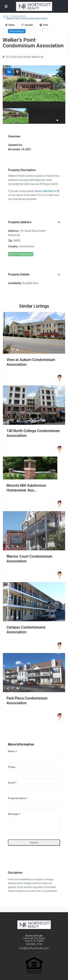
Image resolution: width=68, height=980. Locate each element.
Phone (12, 767)
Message (14, 814)
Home (6, 16)
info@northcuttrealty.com (34, 948)
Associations (19, 16)
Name (12, 751)
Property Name (18, 798)
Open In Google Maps (21, 254)
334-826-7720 (34, 944)
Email (12, 783)
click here (48, 191)
